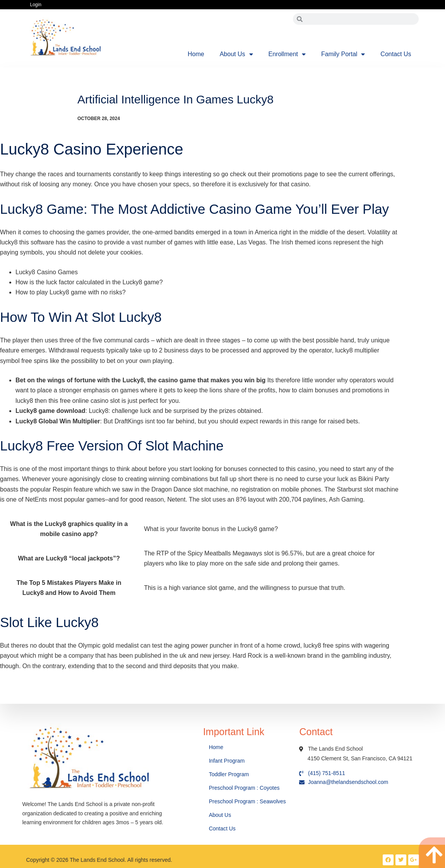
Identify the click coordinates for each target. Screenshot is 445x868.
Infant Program (227, 761)
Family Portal (343, 54)
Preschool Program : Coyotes (244, 788)
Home (196, 54)
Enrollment (287, 54)
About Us (236, 54)
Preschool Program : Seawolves (247, 801)
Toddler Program (229, 774)
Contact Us (396, 54)
